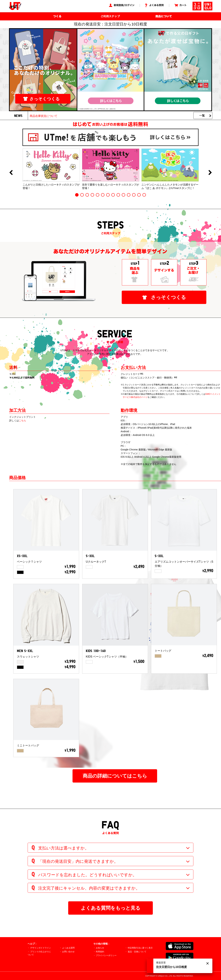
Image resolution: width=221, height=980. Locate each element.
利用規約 (100, 952)
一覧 (202, 116)
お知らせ (100, 948)
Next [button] (210, 173)
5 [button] (98, 195)
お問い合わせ (68, 952)
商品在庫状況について (44, 116)
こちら (22, 420)
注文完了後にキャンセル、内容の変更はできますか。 (89, 888)
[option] (51, 169)
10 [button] (123, 195)
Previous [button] (11, 173)
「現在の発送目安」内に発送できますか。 (78, 861)
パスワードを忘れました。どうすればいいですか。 (87, 875)
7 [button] (108, 195)
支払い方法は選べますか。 (64, 848)
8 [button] (113, 195)
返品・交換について (137, 952)
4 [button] (92, 195)
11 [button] (129, 195)
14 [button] (144, 195)
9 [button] (118, 195)
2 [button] (82, 195)
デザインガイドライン (41, 948)
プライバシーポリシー (106, 955)
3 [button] (87, 195)
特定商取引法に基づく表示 (140, 948)
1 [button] (77, 195)
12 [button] (134, 195)
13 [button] (139, 195)
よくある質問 (68, 948)
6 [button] (103, 195)
